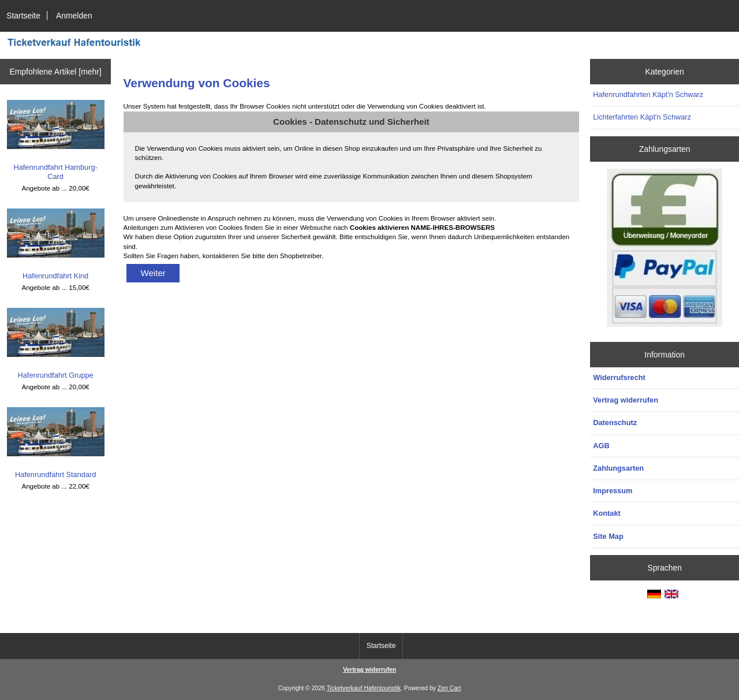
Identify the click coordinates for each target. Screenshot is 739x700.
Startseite (23, 16)
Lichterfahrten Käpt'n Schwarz (642, 117)
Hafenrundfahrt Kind (56, 244)
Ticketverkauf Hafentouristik (364, 688)
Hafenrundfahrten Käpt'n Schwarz (648, 94)
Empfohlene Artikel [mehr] (55, 72)
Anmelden (74, 16)
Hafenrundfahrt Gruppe (56, 344)
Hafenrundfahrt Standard (56, 443)
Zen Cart (449, 688)
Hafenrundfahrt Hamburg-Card (56, 140)
